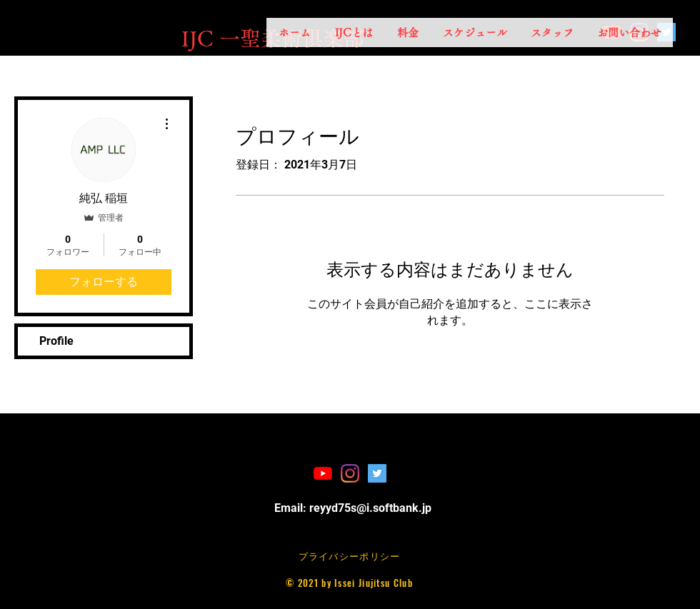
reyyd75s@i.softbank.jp (370, 508)
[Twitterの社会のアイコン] (377, 473)
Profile (56, 341)
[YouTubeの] (323, 473)
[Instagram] (350, 473)
